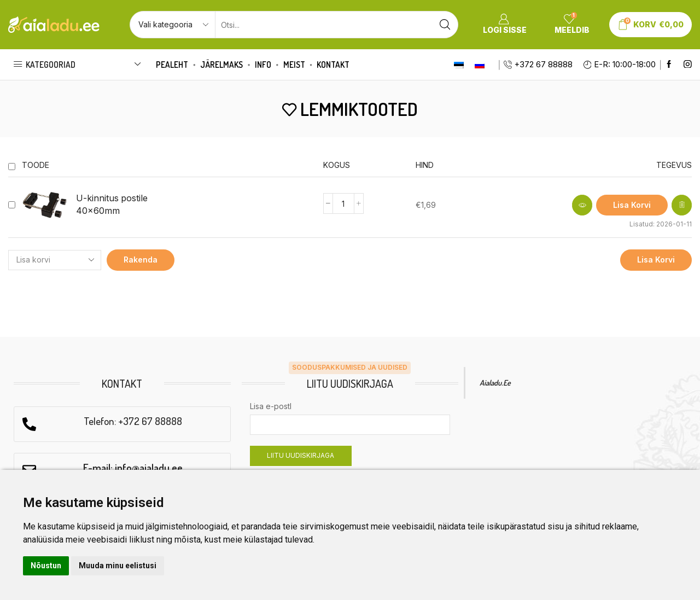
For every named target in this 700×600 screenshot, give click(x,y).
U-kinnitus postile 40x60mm (112, 205)
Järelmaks (221, 65)
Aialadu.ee (495, 383)
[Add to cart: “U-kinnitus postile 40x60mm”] (632, 205)
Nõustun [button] (46, 566)
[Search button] (445, 25)
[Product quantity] (343, 203)
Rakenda (141, 260)
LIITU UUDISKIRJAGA (301, 455)
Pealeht (172, 65)
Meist (294, 65)
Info (263, 65)
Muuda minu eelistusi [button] (118, 566)
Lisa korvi (656, 260)
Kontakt (333, 65)
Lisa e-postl (271, 406)
